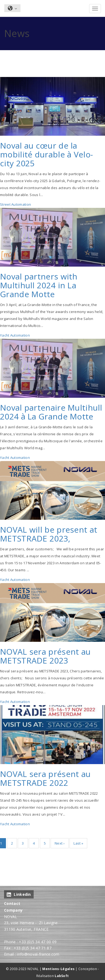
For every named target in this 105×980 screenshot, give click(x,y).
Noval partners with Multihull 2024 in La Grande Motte (39, 285)
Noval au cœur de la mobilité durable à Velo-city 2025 (46, 154)
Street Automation (15, 204)
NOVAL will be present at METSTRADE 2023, (49, 534)
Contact (12, 903)
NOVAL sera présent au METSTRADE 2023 (45, 656)
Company (13, 910)
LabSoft (62, 976)
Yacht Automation (15, 335)
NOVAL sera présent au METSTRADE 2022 (45, 778)
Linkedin (19, 894)
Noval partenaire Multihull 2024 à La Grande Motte (51, 412)
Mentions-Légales (58, 969)
